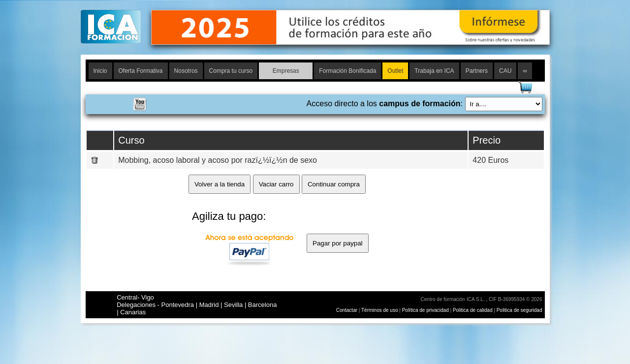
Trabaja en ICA (434, 71)
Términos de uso (379, 310)
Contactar (347, 310)
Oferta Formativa (141, 71)
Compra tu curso (231, 71)
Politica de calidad (473, 310)
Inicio (100, 71)
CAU (505, 71)
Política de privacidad (426, 310)
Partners (477, 71)
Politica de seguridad (520, 310)
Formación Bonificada (347, 71)
